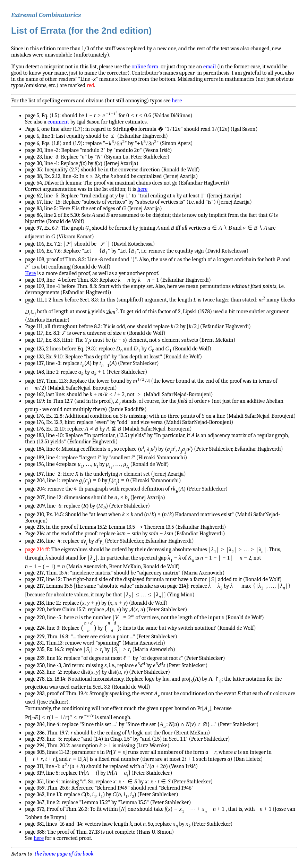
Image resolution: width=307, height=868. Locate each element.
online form (145, 67)
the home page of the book (63, 854)
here (177, 101)
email (210, 67)
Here (30, 273)
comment (58, 122)
